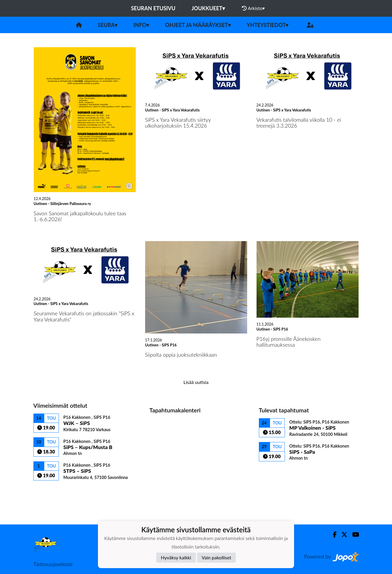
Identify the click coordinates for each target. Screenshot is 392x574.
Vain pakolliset (217, 557)
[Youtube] (353, 535)
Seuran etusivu (153, 8)
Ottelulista (48, 491)
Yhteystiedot (268, 25)
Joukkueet (208, 8)
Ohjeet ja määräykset (198, 25)
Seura (108, 25)
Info (141, 25)
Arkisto (253, 8)
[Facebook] (332, 535)
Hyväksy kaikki (176, 557)
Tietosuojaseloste (53, 564)
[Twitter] (342, 535)
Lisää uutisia (196, 382)
